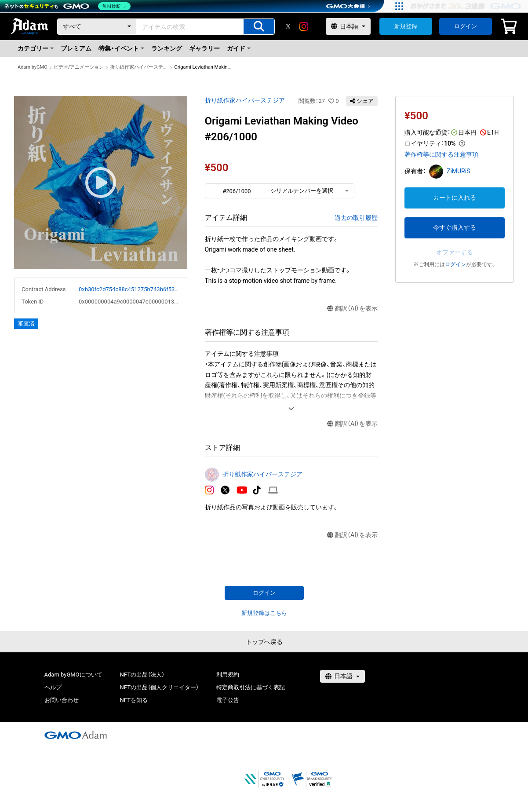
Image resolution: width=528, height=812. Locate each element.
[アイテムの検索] (259, 27)
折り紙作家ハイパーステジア (139, 67)
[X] (288, 26)
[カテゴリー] (97, 27)
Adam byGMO (33, 67)
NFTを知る (134, 700)
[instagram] (304, 26)
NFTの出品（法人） (142, 675)
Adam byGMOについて (73, 675)
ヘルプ (53, 687)
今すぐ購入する (455, 227)
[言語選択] (348, 26)
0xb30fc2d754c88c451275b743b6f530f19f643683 (129, 289)
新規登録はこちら (264, 613)
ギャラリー (204, 48)
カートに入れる (455, 198)
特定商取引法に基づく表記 (251, 687)
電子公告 (228, 700)
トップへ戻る (264, 642)
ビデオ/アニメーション (79, 67)
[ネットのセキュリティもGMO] (67, 6)
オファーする (455, 252)
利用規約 (228, 675)
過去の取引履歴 (356, 218)
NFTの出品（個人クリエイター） (159, 687)
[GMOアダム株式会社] (76, 735)
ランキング (167, 48)
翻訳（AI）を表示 (352, 309)
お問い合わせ (62, 700)
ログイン (466, 26)
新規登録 (406, 26)
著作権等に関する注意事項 (441, 154)
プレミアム (76, 48)
